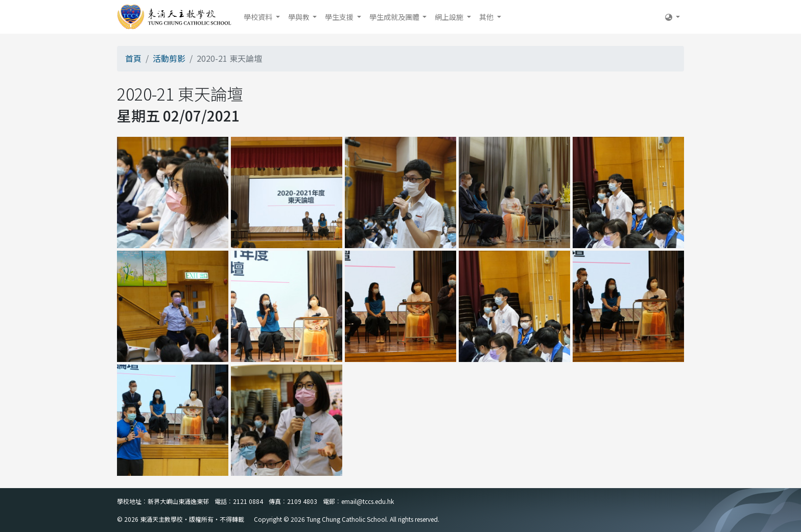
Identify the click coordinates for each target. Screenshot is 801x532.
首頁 (133, 58)
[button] (673, 17)
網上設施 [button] (450, 17)
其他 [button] (487, 17)
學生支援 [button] (340, 17)
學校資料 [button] (259, 17)
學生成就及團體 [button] (395, 17)
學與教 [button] (300, 17)
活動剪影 (169, 58)
